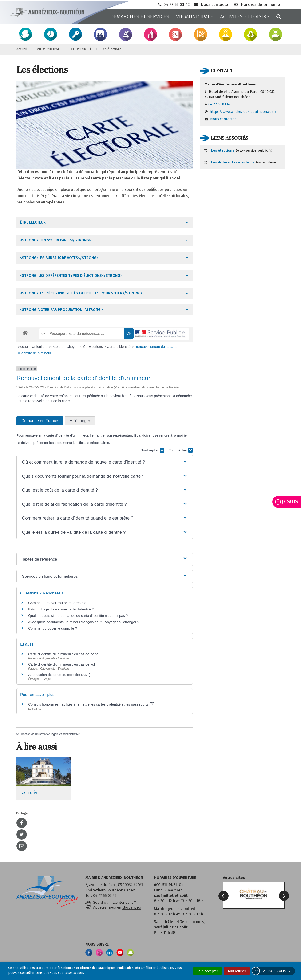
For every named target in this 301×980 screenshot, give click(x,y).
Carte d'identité (119, 347)
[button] (105, 462)
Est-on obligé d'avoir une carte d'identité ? (61, 609)
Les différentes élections (244, 162)
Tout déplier (181, 450)
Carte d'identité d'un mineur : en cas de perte (63, 654)
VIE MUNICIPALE (195, 17)
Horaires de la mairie (257, 5)
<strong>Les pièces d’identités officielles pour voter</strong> (81, 293)
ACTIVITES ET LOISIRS (245, 17)
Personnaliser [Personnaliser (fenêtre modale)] (276, 971)
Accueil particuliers (33, 347)
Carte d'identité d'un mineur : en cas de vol (61, 664)
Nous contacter (212, 5)
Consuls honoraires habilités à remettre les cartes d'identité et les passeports (91, 704)
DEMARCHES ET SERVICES (140, 17)
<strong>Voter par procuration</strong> (61, 310)
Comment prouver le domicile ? (53, 628)
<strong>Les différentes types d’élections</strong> (71, 275)
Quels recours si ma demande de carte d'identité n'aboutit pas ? (78, 616)
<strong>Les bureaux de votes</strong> (59, 258)
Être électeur (33, 222)
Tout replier (153, 450)
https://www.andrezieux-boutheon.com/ (243, 112)
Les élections (238, 150)
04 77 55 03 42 (173, 5)
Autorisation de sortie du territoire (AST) (59, 675)
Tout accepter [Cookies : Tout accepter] (207, 971)
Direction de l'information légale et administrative (50, 734)
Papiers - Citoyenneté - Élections (78, 347)
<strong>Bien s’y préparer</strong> (55, 240)
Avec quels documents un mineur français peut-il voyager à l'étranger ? (84, 622)
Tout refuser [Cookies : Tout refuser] (237, 971)
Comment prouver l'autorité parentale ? (59, 603)
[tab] (105, 222)
